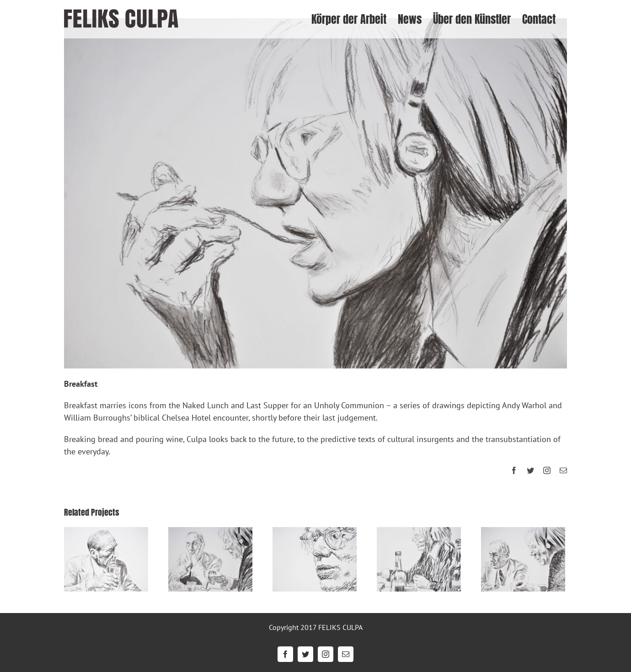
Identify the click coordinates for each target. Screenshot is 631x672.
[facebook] (514, 470)
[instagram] (547, 470)
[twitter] (530, 470)
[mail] (563, 470)
